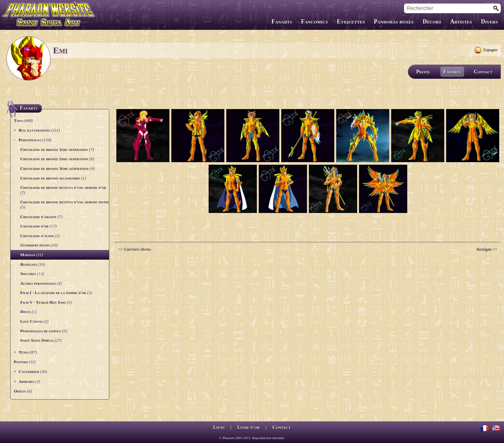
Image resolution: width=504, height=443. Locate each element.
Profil (423, 72)
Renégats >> (487, 249)
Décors (432, 22)
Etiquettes (351, 22)
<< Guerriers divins (134, 249)
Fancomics (315, 22)
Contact (483, 72)
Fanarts (282, 22)
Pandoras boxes (394, 22)
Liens (219, 427)
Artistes (461, 22)
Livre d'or (248, 427)
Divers (489, 22)
